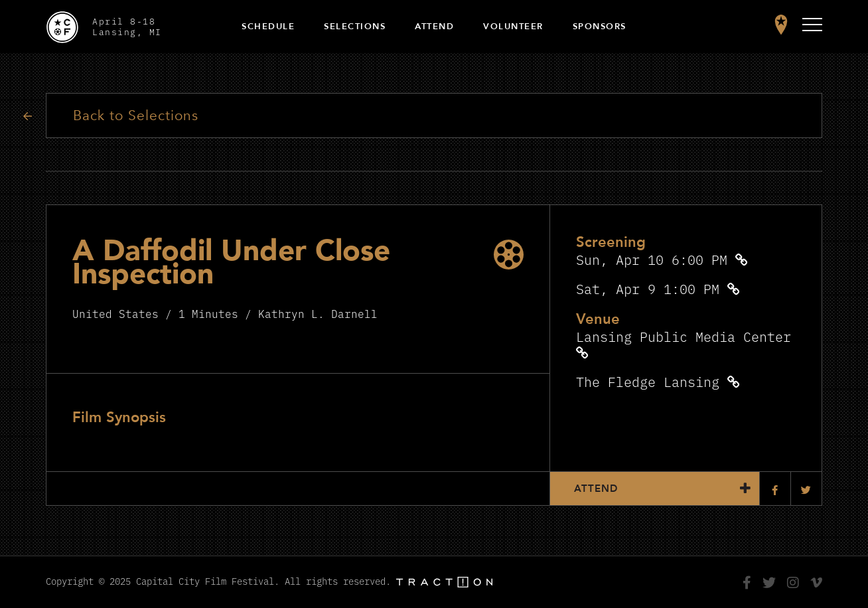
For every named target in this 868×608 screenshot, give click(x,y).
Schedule (268, 27)
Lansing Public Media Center (684, 336)
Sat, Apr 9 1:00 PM (648, 288)
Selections (355, 27)
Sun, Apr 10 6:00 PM (652, 259)
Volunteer (513, 27)
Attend (434, 27)
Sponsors (600, 27)
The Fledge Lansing (648, 381)
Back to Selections (136, 116)
